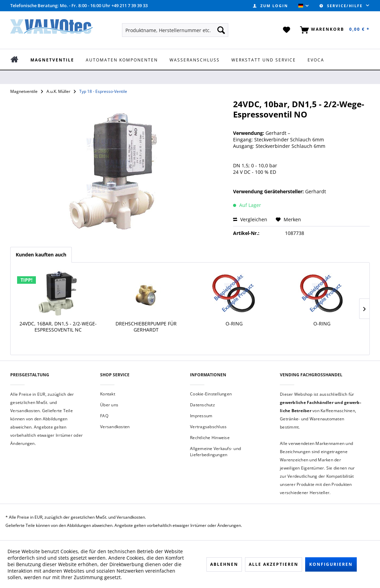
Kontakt (108, 394)
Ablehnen (224, 564)
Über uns (109, 405)
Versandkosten (115, 427)
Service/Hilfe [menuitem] (342, 6)
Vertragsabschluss (208, 427)
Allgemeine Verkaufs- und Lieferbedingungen (215, 452)
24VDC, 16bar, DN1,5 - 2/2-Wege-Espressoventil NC (58, 327)
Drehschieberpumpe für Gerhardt (146, 327)
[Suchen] (221, 30)
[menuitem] (270, 6)
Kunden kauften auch (41, 255)
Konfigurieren (331, 564)
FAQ (104, 416)
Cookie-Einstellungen (211, 394)
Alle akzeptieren (274, 564)
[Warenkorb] (334, 30)
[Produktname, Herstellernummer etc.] (175, 30)
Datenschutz (202, 405)
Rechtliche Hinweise (210, 438)
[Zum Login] (270, 6)
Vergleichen (250, 219)
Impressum (201, 416)
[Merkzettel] (287, 30)
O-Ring (234, 324)
